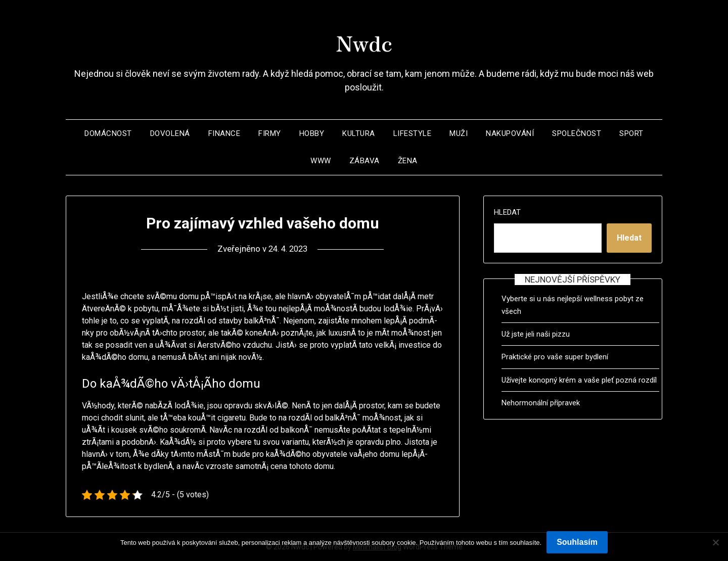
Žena (408, 161)
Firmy (270, 133)
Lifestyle (413, 133)
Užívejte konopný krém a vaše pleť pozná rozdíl (579, 380)
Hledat (507, 212)
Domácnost (108, 133)
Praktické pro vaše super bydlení (555, 357)
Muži (459, 133)
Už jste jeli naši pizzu (536, 334)
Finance (224, 133)
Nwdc (364, 41)
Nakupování (510, 133)
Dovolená (170, 133)
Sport (631, 133)
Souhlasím (577, 542)
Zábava (365, 161)
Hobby (312, 133)
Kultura (359, 133)
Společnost (577, 133)
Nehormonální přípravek (541, 403)
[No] (715, 542)
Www (321, 161)
